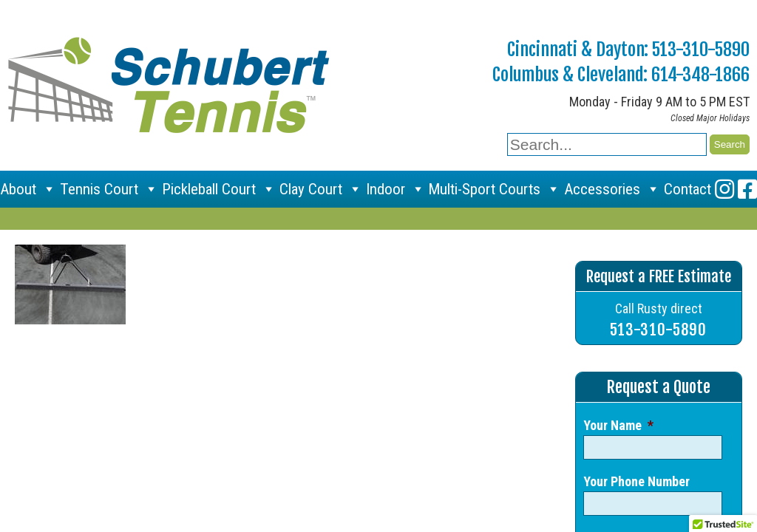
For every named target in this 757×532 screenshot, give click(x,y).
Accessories (612, 189)
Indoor (396, 189)
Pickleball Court (219, 189)
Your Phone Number (637, 481)
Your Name (618, 425)
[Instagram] (724, 189)
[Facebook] (747, 189)
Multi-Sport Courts (494, 189)
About (28, 189)
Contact (688, 189)
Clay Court (321, 189)
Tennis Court (109, 189)
